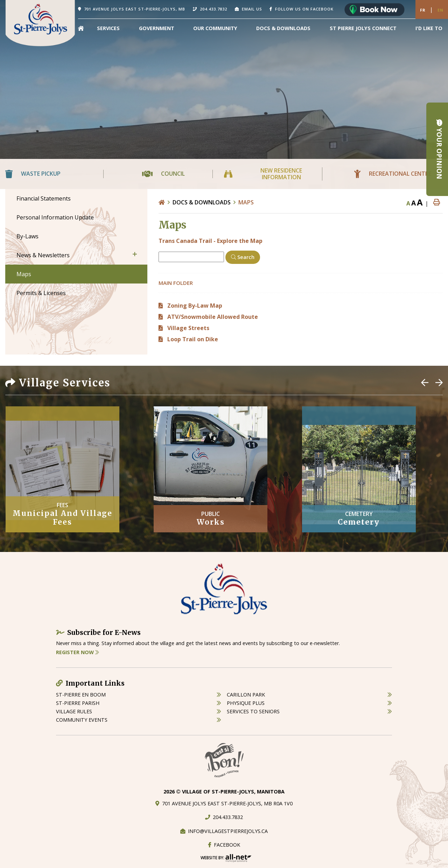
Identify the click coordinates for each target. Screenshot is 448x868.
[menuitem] (81, 28)
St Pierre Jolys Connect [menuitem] (363, 28)
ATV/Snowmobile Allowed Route (213, 317)
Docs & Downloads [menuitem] (283, 28)
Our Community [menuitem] (215, 28)
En (440, 10)
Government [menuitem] (157, 28)
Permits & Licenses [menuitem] (41, 293)
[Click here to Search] (243, 257)
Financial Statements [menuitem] (44, 198)
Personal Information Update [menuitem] (55, 217)
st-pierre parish (78, 703)
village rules (74, 711)
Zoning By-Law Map (195, 306)
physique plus (246, 703)
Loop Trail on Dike (193, 339)
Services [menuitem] (108, 28)
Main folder (176, 283)
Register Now (78, 652)
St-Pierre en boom (81, 695)
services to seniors (253, 711)
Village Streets (188, 328)
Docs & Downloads (202, 202)
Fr (423, 10)
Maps (246, 202)
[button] (135, 254)
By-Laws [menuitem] (27, 236)
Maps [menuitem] (24, 274)
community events (82, 720)
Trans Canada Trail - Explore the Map (211, 241)
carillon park (246, 695)
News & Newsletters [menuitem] (43, 255)
